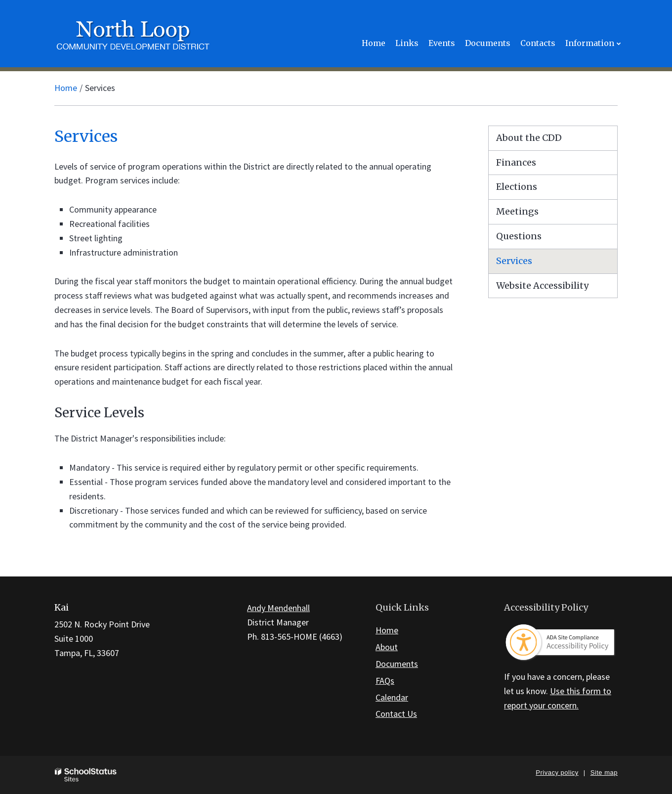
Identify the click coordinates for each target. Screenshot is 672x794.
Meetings (517, 211)
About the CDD (529, 138)
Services (514, 261)
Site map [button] (604, 772)
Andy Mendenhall (278, 608)
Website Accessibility (542, 286)
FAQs (385, 681)
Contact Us (396, 714)
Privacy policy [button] (557, 772)
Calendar (392, 697)
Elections (517, 187)
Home (66, 88)
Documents (397, 664)
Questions (519, 236)
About (387, 647)
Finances (516, 162)
